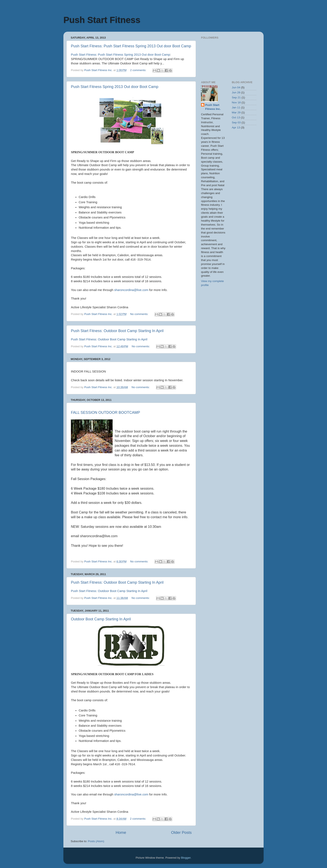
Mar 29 (236, 112)
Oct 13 (236, 117)
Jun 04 (236, 87)
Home (121, 832)
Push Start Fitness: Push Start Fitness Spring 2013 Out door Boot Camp (131, 46)
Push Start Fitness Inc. (213, 107)
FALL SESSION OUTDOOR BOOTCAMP (105, 413)
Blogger (186, 858)
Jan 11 (236, 107)
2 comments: (139, 70)
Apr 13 (236, 127)
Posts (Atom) (96, 841)
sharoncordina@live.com (131, 290)
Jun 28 (236, 92)
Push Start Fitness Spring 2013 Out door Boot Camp (115, 87)
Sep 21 (236, 97)
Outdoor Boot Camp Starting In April (101, 619)
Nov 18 (236, 102)
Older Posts (181, 832)
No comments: (140, 314)
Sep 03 (236, 122)
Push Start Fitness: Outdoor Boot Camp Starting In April (117, 331)
